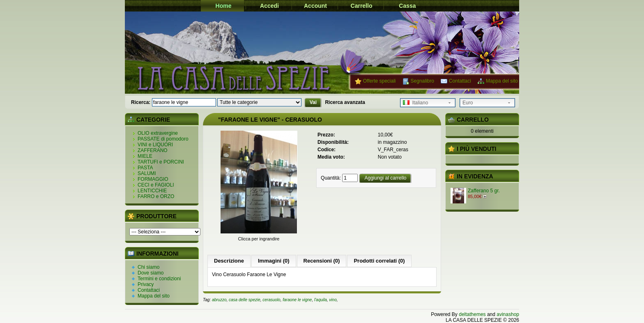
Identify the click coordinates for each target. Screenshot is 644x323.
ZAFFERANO (153, 150)
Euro (468, 103)
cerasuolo (271, 300)
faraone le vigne (297, 300)
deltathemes (472, 314)
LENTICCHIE (152, 191)
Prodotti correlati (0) (379, 261)
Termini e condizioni (159, 279)
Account (315, 6)
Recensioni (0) (322, 261)
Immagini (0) (274, 261)
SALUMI (147, 173)
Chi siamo (148, 267)
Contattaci (460, 81)
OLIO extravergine (158, 133)
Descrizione (229, 261)
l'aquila (321, 300)
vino (333, 300)
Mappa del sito (502, 81)
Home (224, 6)
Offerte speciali (379, 81)
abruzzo (219, 300)
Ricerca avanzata (345, 102)
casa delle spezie (245, 300)
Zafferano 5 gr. (484, 191)
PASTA (145, 168)
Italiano (415, 103)
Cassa (407, 6)
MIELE (145, 156)
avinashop (508, 314)
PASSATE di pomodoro (163, 139)
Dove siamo (151, 273)
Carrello (362, 6)
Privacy (146, 284)
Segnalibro (422, 81)
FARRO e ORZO (156, 196)
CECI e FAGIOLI (156, 185)
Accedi (269, 6)
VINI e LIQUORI (155, 145)
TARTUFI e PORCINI (161, 162)
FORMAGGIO (153, 179)
